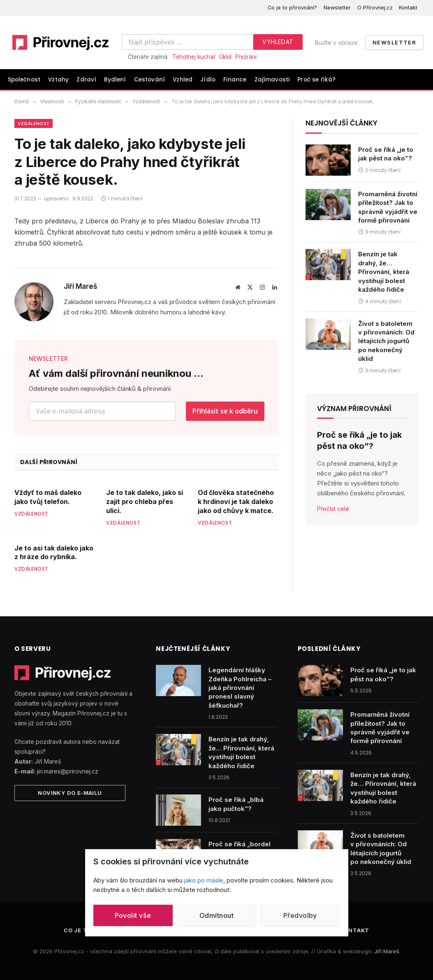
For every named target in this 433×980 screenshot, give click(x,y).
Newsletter (337, 8)
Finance (235, 80)
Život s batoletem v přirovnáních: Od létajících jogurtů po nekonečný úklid (386, 341)
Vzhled (183, 80)
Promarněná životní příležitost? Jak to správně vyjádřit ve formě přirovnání (388, 207)
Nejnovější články (342, 123)
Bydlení (115, 80)
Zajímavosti (272, 80)
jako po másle (204, 880)
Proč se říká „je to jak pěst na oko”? (386, 154)
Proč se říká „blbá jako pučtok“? (236, 804)
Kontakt (408, 8)
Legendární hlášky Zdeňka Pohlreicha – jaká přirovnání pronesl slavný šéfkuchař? (240, 688)
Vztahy (58, 80)
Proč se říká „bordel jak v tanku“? (240, 848)
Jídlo (208, 80)
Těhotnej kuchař (194, 57)
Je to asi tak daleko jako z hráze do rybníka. (54, 553)
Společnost (24, 80)
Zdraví (86, 80)
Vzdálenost (34, 123)
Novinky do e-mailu (70, 793)
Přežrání (246, 57)
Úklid (225, 57)
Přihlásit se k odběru (225, 411)
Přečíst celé (333, 509)
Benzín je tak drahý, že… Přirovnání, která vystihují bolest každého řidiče (384, 272)
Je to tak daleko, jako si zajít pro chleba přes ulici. (145, 502)
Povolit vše (133, 915)
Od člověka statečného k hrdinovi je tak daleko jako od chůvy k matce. (236, 502)
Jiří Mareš (80, 286)
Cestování (149, 80)
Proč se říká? (316, 80)
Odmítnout (216, 915)
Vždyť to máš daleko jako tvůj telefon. (48, 497)
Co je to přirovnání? (292, 8)
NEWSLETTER (48, 359)
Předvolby (300, 915)
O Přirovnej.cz (375, 8)
